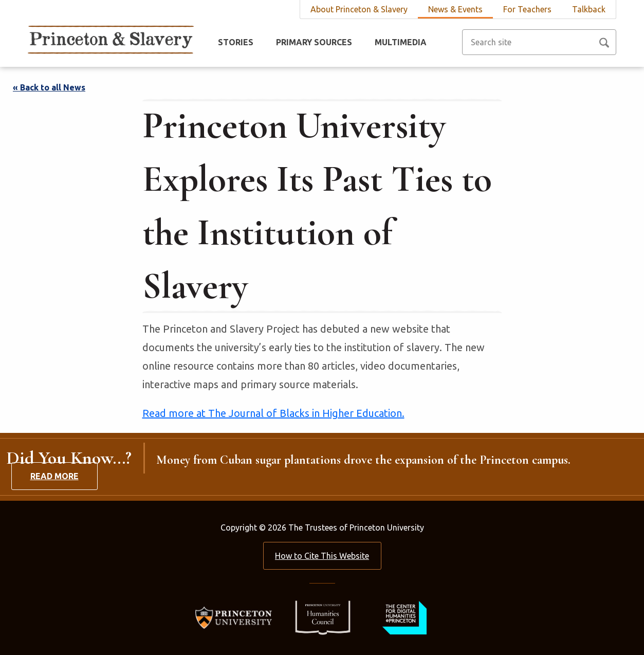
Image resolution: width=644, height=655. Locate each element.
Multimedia (401, 42)
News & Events (455, 9)
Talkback (589, 9)
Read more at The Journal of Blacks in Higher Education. (273, 413)
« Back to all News (49, 87)
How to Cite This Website (322, 556)
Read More (54, 476)
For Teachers (527, 9)
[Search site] (539, 42)
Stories (236, 42)
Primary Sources (314, 42)
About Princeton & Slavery (359, 9)
